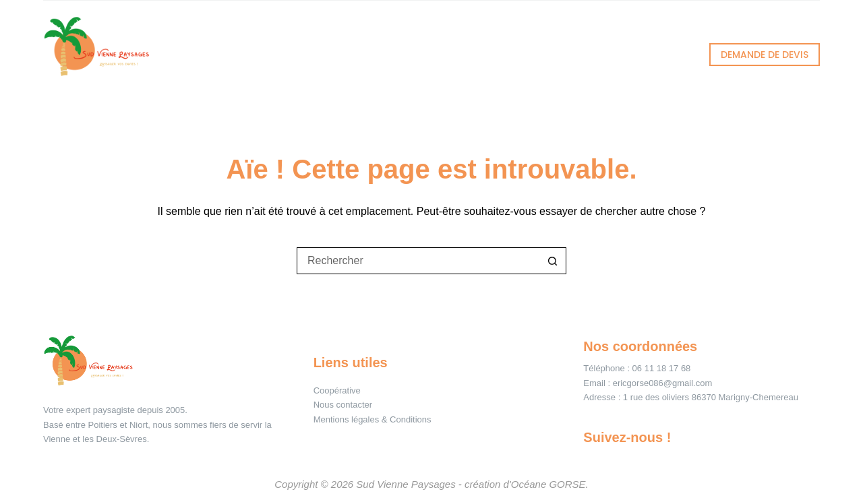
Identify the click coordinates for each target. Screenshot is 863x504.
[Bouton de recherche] (553, 261)
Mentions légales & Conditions (373, 419)
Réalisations (435, 54)
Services (320, 55)
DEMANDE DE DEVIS (765, 55)
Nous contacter (343, 405)
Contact (645, 54)
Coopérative (337, 390)
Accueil (216, 54)
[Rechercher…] (418, 261)
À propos (547, 54)
